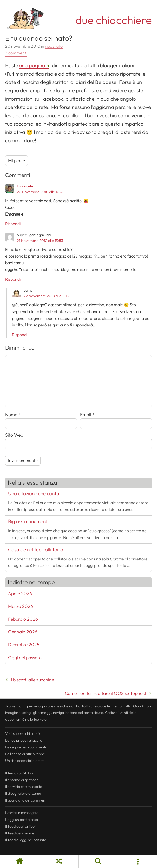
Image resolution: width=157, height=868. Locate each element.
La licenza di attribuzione (25, 754)
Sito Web (14, 435)
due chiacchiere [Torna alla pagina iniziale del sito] (114, 20)
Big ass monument (28, 521)
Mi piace (17, 160)
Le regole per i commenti (26, 747)
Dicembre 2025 (24, 644)
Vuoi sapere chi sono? (23, 733)
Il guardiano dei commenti (26, 800)
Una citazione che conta (34, 493)
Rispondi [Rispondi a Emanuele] (13, 224)
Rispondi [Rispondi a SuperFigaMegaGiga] (13, 279)
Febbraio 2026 (23, 619)
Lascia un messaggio (22, 813)
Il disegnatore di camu (23, 793)
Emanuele (25, 186)
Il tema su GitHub (19, 773)
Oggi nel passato (25, 658)
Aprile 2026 (20, 593)
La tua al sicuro (24, 740)
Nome (13, 415)
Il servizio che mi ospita (24, 787)
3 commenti (16, 53)
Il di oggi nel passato (26, 840)
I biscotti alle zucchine (32, 680)
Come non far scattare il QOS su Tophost (105, 693)
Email (87, 415)
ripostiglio (54, 46)
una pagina (32, 65)
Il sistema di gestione (22, 780)
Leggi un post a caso (22, 820)
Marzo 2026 (21, 606)
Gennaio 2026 (23, 632)
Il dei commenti (22, 833)
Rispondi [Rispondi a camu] (20, 335)
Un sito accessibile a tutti (25, 761)
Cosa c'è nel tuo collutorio (36, 549)
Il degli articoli (21, 826)
